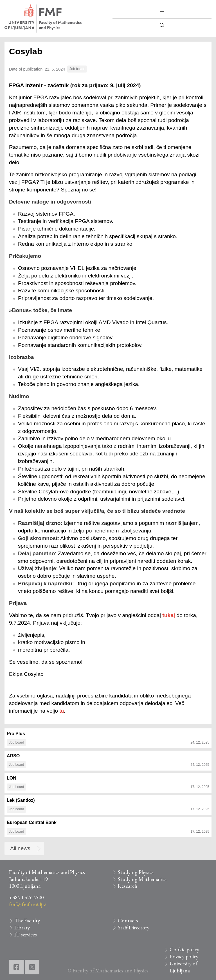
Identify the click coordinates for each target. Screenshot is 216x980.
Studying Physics (136, 872)
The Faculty (27, 921)
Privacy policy (184, 957)
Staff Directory (134, 928)
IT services (26, 935)
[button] (162, 12)
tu (62, 711)
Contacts (128, 921)
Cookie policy (184, 949)
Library (22, 928)
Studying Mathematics (142, 879)
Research (128, 886)
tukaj (169, 615)
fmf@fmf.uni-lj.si (28, 905)
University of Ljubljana (184, 967)
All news (20, 848)
